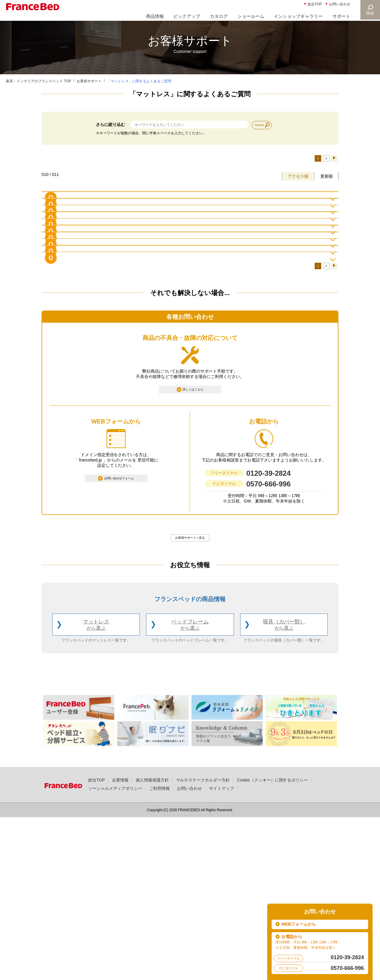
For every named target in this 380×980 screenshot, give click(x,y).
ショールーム (251, 16)
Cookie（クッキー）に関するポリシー (272, 943)
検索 (370, 13)
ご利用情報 (159, 951)
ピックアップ (187, 16)
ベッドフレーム (190, 788)
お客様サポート (89, 81)
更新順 (327, 179)
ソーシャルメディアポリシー (115, 951)
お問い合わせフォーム (119, 639)
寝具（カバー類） (284, 788)
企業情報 (120, 943)
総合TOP (315, 4)
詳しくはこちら (194, 548)
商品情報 (155, 16)
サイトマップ (221, 951)
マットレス (96, 788)
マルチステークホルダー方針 (203, 943)
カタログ (219, 16)
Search (263, 125)
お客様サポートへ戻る (190, 699)
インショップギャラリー (298, 16)
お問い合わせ (340, 4)
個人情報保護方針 (152, 943)
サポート (341, 16)
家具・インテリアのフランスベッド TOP (39, 81)
